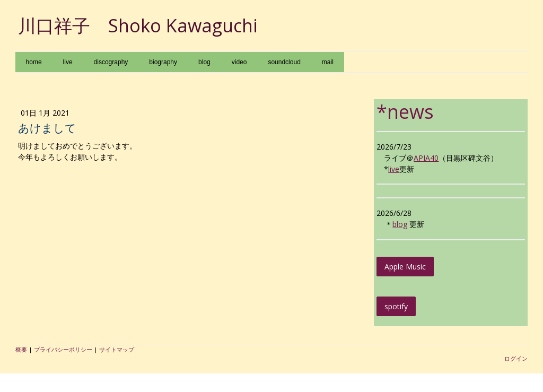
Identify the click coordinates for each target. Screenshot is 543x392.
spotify (396, 306)
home (34, 62)
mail (328, 62)
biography (163, 62)
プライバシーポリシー (63, 349)
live (68, 62)
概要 (21, 349)
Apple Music (405, 267)
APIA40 (426, 158)
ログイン (516, 358)
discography (111, 62)
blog (204, 62)
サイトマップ (117, 349)
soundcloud (284, 62)
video (239, 62)
